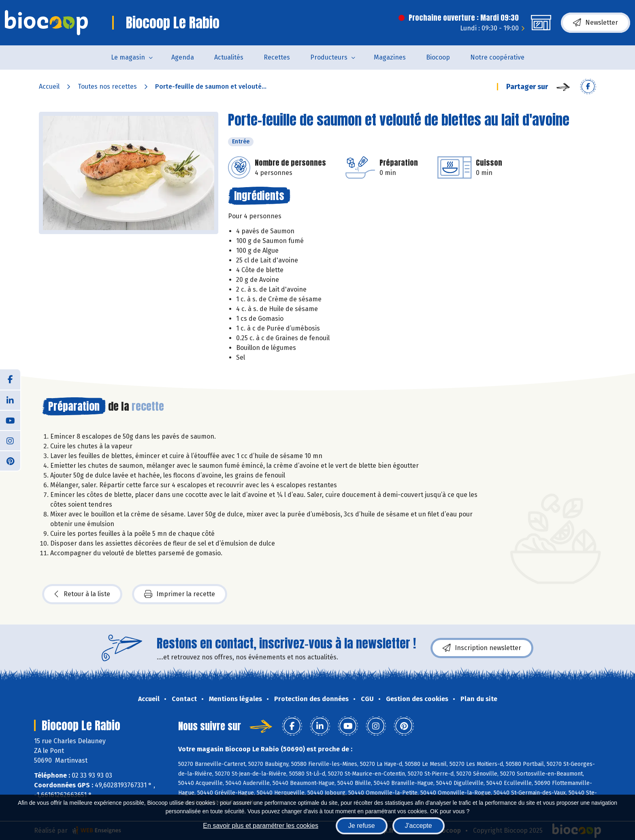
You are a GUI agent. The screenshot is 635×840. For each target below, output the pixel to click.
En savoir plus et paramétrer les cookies (261, 826)
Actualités (229, 57)
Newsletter (596, 23)
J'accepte (419, 826)
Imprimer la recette (180, 594)
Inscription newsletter (482, 648)
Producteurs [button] (329, 57)
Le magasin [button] (128, 57)
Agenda (183, 57)
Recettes (277, 57)
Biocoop (438, 57)
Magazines (390, 57)
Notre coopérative (497, 57)
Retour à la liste (82, 594)
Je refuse (362, 826)
